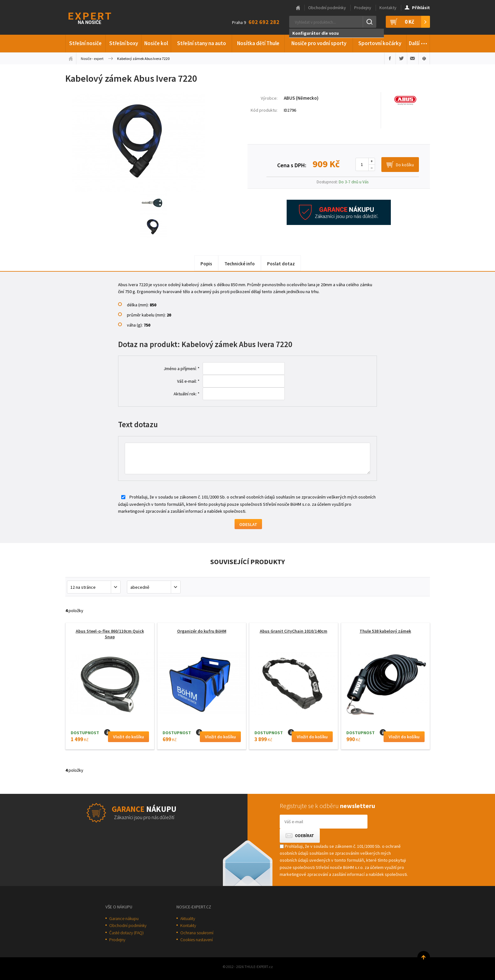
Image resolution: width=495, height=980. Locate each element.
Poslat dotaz (281, 264)
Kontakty (388, 8)
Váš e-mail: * (188, 381)
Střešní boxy (124, 43)
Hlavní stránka (298, 8)
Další (418, 42)
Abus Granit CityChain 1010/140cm (294, 631)
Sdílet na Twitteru (401, 58)
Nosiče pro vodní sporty (319, 43)
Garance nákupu (124, 918)
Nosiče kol (156, 43)
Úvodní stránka (71, 58)
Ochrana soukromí (197, 933)
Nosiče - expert (92, 59)
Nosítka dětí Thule (258, 43)
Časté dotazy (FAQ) (126, 933)
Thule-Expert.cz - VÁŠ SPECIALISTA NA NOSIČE (98, 18)
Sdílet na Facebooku (390, 58)
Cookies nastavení (197, 940)
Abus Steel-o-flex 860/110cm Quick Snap (110, 634)
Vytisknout (424, 58)
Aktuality (188, 918)
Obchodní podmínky (327, 8)
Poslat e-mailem (413, 58)
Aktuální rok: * (187, 394)
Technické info (240, 264)
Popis (206, 264)
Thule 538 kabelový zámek (385, 631)
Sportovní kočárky (380, 43)
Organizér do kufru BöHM (202, 631)
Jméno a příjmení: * (182, 369)
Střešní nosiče (85, 43)
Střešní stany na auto (202, 43)
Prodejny (363, 8)
